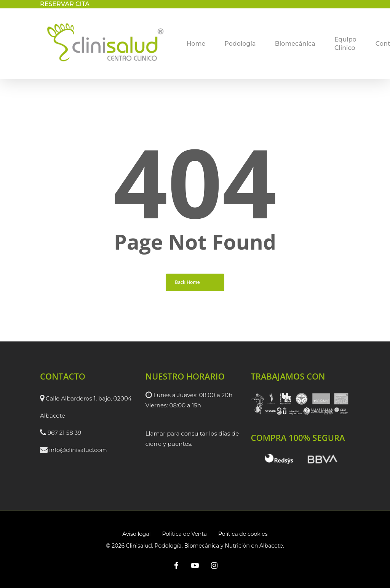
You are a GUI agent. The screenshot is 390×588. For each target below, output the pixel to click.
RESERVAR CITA (65, 4)
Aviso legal (136, 534)
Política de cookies (243, 534)
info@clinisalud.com (78, 450)
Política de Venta (184, 534)
